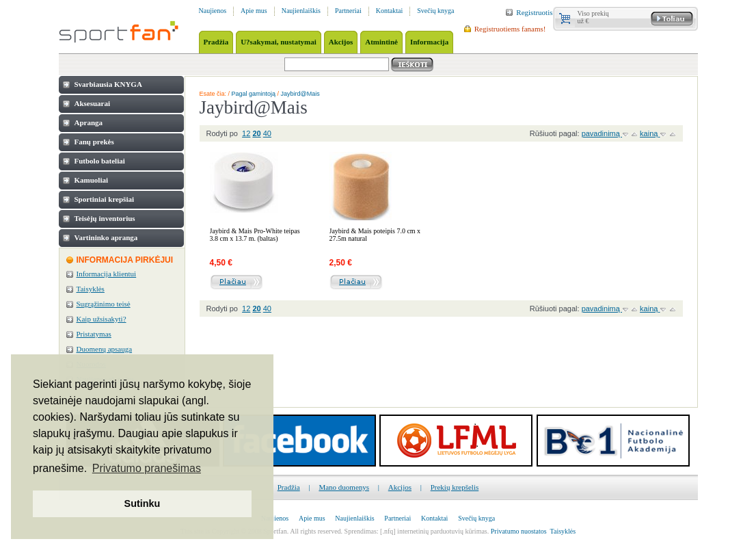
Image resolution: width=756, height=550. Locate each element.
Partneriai (348, 11)
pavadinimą (602, 133)
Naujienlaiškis (301, 11)
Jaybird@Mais (300, 94)
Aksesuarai (93, 103)
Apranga (89, 122)
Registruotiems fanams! (510, 29)
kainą (650, 133)
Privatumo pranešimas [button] (147, 468)
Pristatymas (94, 334)
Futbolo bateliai (100, 161)
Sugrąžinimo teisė (104, 304)
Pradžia (289, 487)
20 (256, 133)
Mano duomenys (344, 487)
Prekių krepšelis (455, 487)
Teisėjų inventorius (105, 218)
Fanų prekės (94, 142)
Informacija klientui (107, 274)
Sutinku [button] (143, 503)
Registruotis (534, 12)
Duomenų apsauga (105, 349)
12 (246, 133)
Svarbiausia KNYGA (108, 84)
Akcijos (400, 487)
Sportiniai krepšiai (105, 199)
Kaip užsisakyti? (102, 319)
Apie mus (254, 11)
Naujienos (213, 11)
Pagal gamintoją (254, 94)
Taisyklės (91, 289)
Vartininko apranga (106, 237)
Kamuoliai (92, 180)
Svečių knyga (435, 11)
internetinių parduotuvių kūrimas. (443, 531)
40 (267, 133)
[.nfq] (388, 531)
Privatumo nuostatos (519, 531)
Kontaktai (389, 11)
